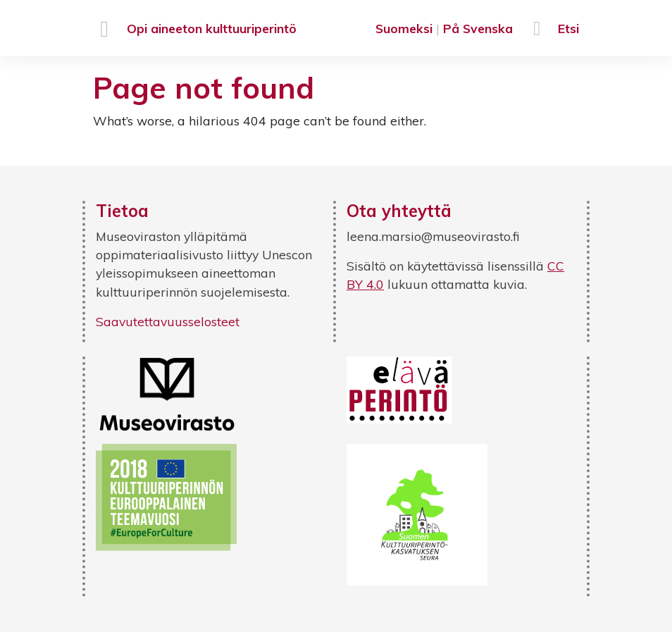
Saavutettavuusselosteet (168, 321)
